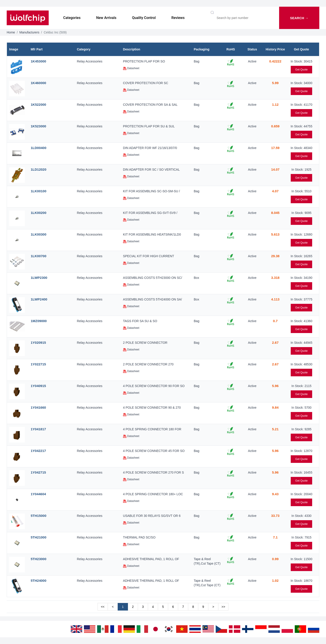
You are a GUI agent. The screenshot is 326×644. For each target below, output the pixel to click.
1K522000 (38, 105)
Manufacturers (29, 32)
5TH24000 (38, 581)
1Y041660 (38, 407)
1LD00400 (38, 148)
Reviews (178, 18)
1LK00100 (38, 191)
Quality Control (144, 18)
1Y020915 (38, 343)
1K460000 (38, 83)
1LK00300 (38, 234)
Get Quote (301, 70)
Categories (72, 18)
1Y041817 (38, 429)
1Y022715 (38, 364)
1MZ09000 (39, 321)
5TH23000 (38, 559)
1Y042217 (38, 451)
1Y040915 (38, 386)
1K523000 (38, 126)
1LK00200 (38, 213)
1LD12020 (38, 169)
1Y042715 (38, 472)
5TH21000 (38, 537)
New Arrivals (106, 18)
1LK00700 (38, 256)
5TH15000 (38, 516)
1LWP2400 (39, 299)
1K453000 (38, 61)
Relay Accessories (90, 61)
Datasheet (131, 68)
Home (11, 32)
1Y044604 (38, 494)
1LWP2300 (39, 278)
